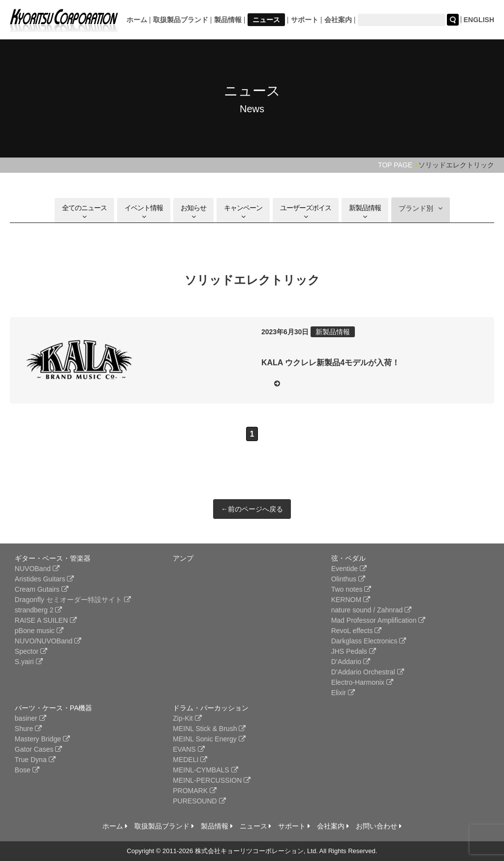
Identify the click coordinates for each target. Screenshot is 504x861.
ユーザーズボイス (306, 212)
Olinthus (348, 579)
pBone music (39, 631)
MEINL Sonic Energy (209, 739)
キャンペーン (243, 212)
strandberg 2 (39, 610)
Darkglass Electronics (369, 641)
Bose (27, 770)
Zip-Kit (187, 718)
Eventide (349, 569)
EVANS (189, 749)
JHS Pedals (354, 651)
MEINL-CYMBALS (205, 770)
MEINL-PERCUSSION (212, 780)
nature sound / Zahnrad (371, 610)
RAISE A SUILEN (46, 620)
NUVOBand (37, 569)
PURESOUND (199, 801)
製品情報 (228, 20)
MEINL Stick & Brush (209, 729)
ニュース (266, 20)
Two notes (351, 589)
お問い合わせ (379, 826)
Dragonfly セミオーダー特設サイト (73, 600)
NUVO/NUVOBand (48, 641)
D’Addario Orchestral (368, 672)
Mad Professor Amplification (378, 620)
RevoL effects (357, 631)
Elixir (343, 693)
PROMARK (195, 791)
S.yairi (29, 662)
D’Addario (351, 662)
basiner (31, 718)
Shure (28, 729)
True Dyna (35, 760)
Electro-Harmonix (362, 682)
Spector (31, 651)
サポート (305, 20)
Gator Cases (38, 749)
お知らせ (193, 212)
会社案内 (338, 20)
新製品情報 (365, 212)
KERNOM (351, 600)
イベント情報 (144, 212)
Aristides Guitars (45, 579)
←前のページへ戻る (252, 509)
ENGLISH (479, 20)
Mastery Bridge (42, 739)
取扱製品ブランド (181, 20)
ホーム (137, 20)
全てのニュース (84, 212)
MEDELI (190, 760)
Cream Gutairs (42, 589)
